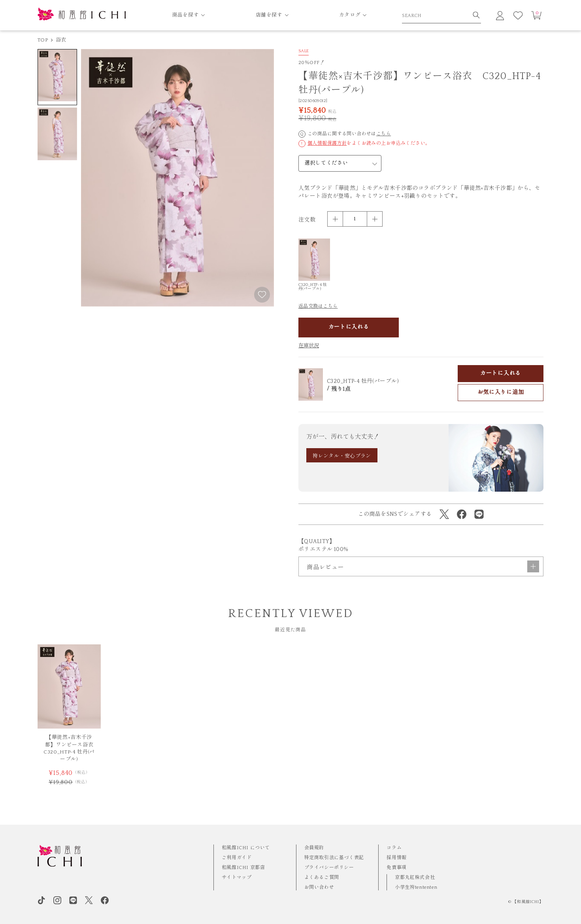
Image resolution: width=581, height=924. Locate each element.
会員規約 (314, 848)
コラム (394, 848)
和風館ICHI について (246, 848)
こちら (384, 134)
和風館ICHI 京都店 (243, 868)
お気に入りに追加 (501, 392)
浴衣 (61, 40)
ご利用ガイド (237, 858)
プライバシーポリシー (329, 868)
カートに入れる (349, 327)
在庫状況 (309, 346)
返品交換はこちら (318, 306)
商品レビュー (423, 566)
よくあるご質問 (322, 878)
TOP (43, 40)
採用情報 (396, 858)
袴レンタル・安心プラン (342, 456)
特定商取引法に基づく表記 (334, 858)
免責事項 (396, 868)
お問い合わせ (319, 887)
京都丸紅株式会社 (415, 878)
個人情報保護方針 (327, 143)
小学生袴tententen (416, 887)
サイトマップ (237, 878)
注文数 (307, 220)
